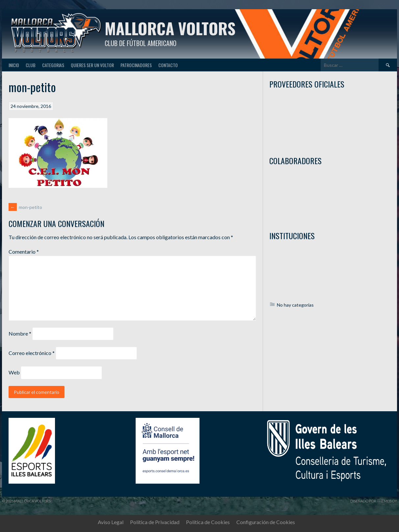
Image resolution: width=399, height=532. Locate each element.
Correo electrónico (32, 353)
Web (14, 372)
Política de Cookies (208, 522)
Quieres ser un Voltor (92, 65)
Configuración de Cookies (266, 522)
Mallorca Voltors (170, 28)
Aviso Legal (111, 522)
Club (31, 65)
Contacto (168, 65)
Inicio (14, 65)
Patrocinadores (136, 65)
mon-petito (25, 207)
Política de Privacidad (155, 522)
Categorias (53, 65)
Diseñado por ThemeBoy (374, 501)
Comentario (24, 252)
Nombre (20, 333)
